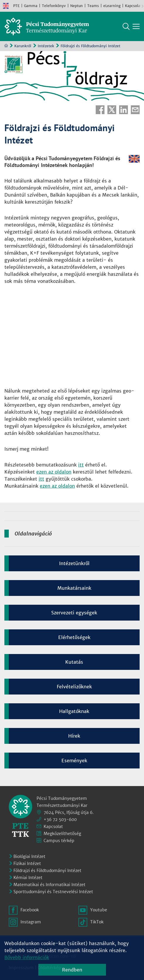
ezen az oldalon (54, 472)
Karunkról (23, 46)
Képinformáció (138, 58)
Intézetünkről (74, 563)
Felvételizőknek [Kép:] (74, 687)
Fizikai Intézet (27, 864)
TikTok (97, 922)
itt (81, 465)
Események (74, 761)
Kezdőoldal (6, 45)
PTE (16, 6)
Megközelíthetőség (62, 834)
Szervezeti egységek (74, 613)
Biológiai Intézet (29, 856)
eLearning (112, 6)
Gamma (31, 6)
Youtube (99, 910)
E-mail (135, 110)
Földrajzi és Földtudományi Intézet (47, 871)
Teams (93, 6)
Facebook (100, 110)
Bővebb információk (27, 957)
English (6, 6)
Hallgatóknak (74, 711)
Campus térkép (59, 841)
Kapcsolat (133, 6)
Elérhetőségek (74, 637)
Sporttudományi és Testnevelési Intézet (53, 892)
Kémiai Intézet (28, 878)
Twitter (112, 110)
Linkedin (124, 110)
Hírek (74, 736)
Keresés (126, 26)
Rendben (72, 970)
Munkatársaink (74, 588)
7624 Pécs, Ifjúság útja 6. (69, 812)
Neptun (77, 6)
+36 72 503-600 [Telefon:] (60, 820)
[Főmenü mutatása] (136, 26)
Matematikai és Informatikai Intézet (49, 885)
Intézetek (46, 46)
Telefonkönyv (54, 6)
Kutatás (74, 662)
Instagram (31, 922)
